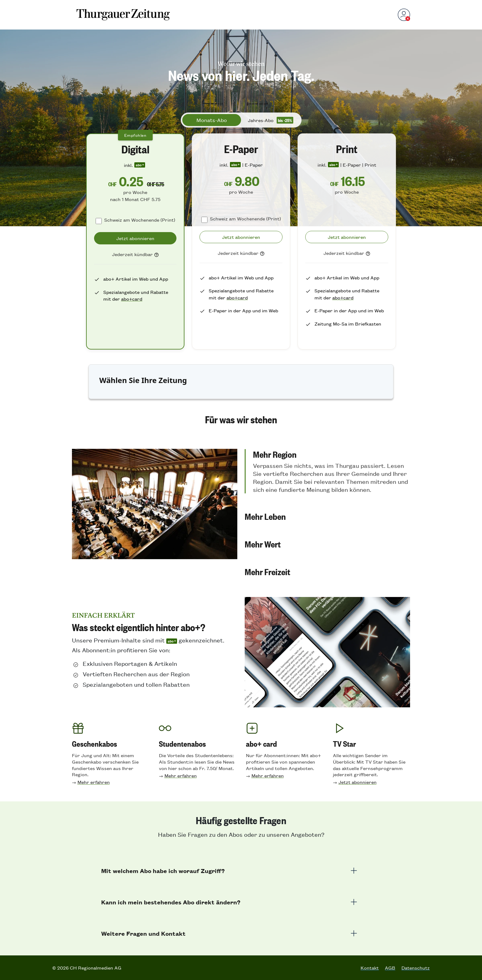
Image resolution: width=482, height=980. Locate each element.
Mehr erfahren (94, 782)
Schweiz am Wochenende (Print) (140, 220)
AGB (390, 968)
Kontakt (370, 968)
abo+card (132, 299)
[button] (327, 471)
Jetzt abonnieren (358, 782)
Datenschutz (416, 968)
